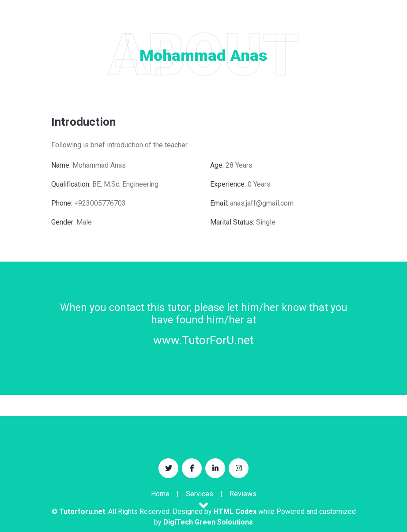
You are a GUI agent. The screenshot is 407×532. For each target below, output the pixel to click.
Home (160, 494)
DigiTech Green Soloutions (208, 522)
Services (200, 494)
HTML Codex (235, 511)
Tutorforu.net (82, 511)
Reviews (243, 494)
